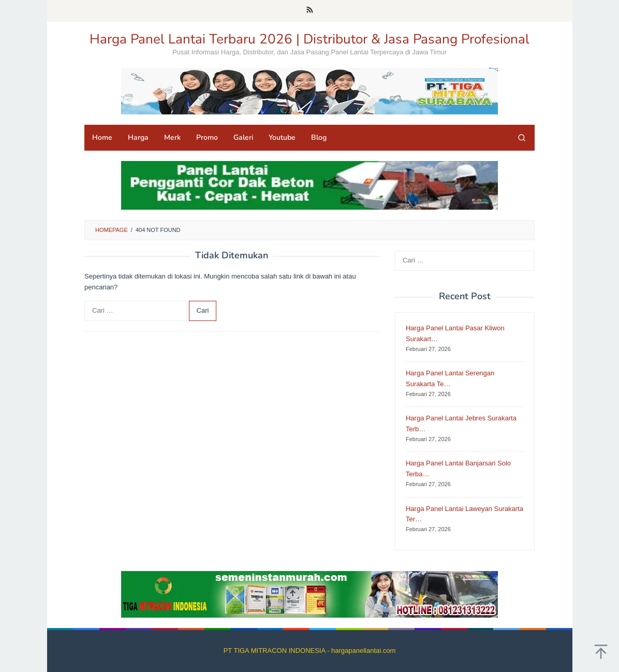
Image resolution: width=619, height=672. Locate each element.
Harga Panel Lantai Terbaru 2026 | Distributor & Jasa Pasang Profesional (309, 39)
